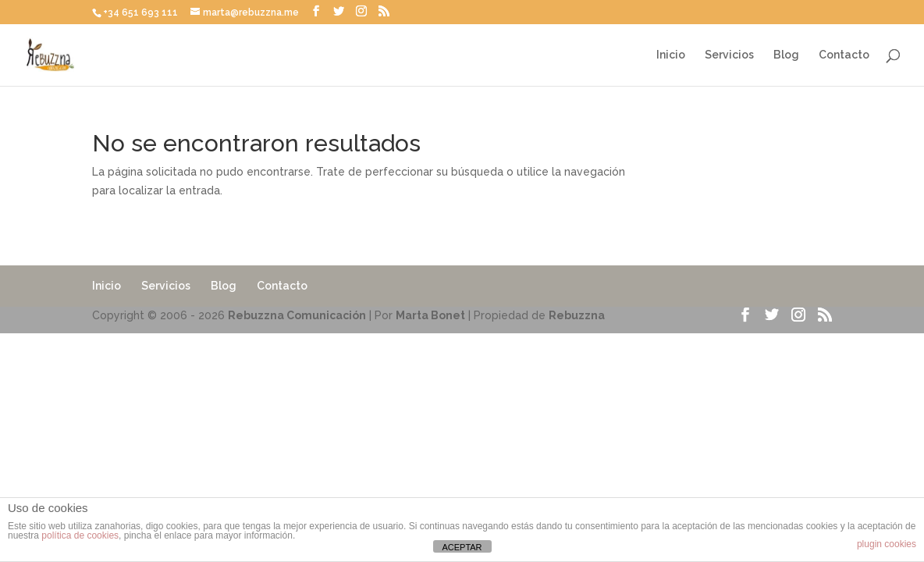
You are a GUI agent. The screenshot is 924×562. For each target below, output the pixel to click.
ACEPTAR (462, 547)
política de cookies (80, 535)
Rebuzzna (577, 315)
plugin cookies (887, 544)
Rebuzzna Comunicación (297, 315)
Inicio (671, 55)
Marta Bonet (430, 315)
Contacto (844, 55)
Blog (786, 55)
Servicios (729, 55)
